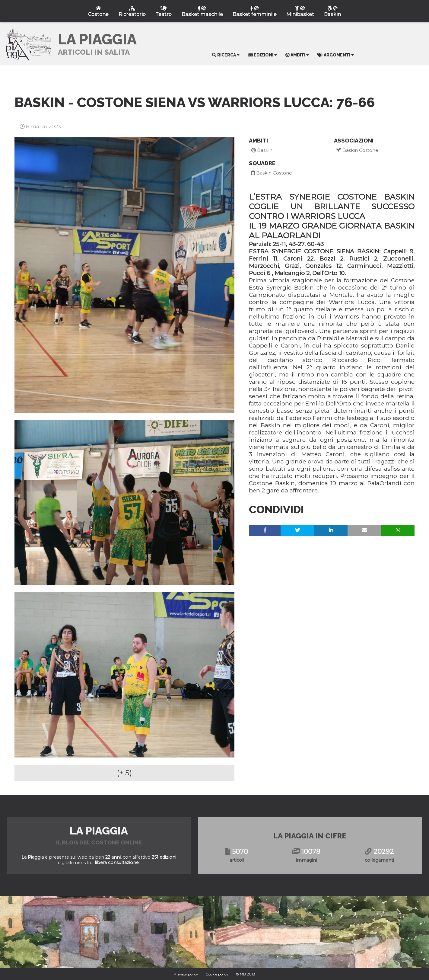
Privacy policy (186, 974)
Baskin (262, 150)
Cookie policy (217, 974)
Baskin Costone (272, 173)
